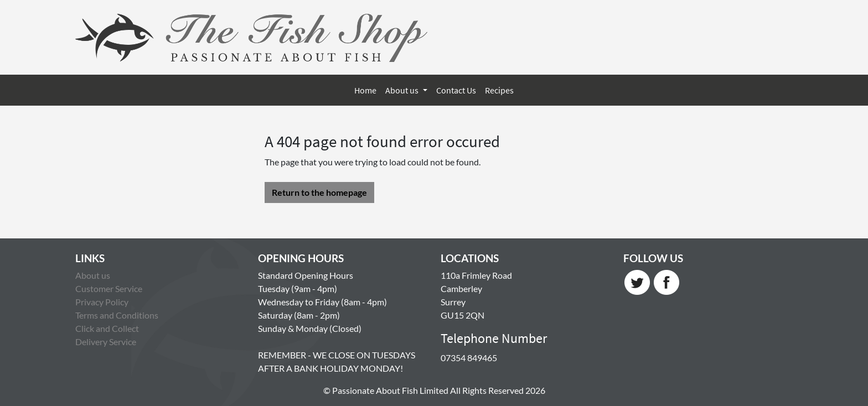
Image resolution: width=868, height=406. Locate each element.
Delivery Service (106, 342)
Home (365, 90)
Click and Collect (107, 328)
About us (403, 90)
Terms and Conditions (117, 315)
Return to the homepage (319, 192)
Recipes (499, 90)
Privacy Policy (102, 302)
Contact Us (456, 90)
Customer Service (109, 288)
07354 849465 (469, 358)
